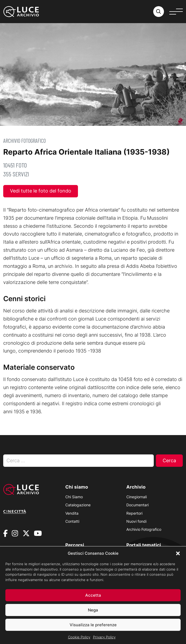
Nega (93, 616)
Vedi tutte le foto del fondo (41, 191)
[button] (178, 560)
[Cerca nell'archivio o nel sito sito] (159, 12)
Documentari (137, 505)
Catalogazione (78, 505)
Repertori (134, 513)
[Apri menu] (176, 12)
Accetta (93, 601)
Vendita (72, 513)
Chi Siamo (74, 497)
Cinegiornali (137, 497)
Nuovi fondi (136, 521)
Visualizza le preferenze (93, 631)
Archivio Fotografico (24, 140)
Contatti (72, 521)
